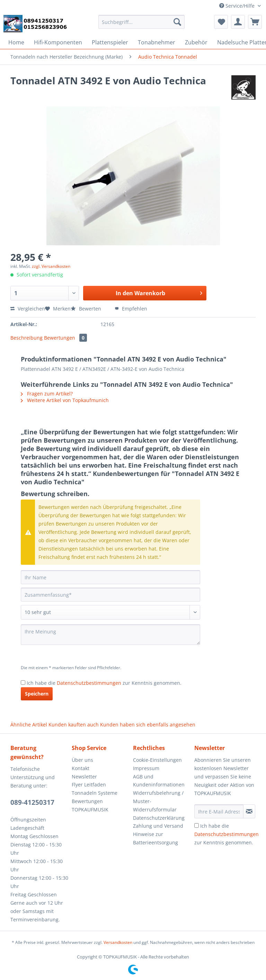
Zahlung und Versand (158, 826)
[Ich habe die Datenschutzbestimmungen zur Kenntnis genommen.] (23, 683)
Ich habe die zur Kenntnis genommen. (104, 683)
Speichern (37, 694)
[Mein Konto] (238, 22)
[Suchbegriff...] (142, 22)
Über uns (82, 760)
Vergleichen (28, 309)
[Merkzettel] (221, 22)
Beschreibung (26, 338)
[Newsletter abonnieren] (249, 811)
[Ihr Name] (110, 577)
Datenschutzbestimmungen (89, 683)
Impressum (146, 768)
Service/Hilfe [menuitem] (238, 6)
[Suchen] (177, 22)
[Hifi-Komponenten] (58, 42)
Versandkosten (118, 942)
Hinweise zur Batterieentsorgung (156, 838)
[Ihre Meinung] (110, 635)
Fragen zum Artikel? (47, 394)
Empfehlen (131, 309)
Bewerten (87, 309)
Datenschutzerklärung (159, 818)
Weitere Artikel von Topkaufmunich (65, 400)
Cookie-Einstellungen (157, 760)
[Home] (16, 42)
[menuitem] (142, 25)
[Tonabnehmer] (157, 42)
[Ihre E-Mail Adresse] (219, 811)
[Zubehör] (196, 42)
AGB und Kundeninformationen (159, 781)
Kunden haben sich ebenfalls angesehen (148, 725)
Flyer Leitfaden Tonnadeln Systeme (95, 789)
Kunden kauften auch (74, 725)
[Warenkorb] (255, 22)
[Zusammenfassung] (110, 595)
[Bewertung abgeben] (110, 612)
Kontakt (81, 768)
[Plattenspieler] (110, 42)
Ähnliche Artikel (29, 725)
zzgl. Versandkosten (51, 266)
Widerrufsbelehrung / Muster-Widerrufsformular (158, 801)
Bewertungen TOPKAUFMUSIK (90, 805)
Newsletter (84, 777)
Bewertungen (65, 338)
